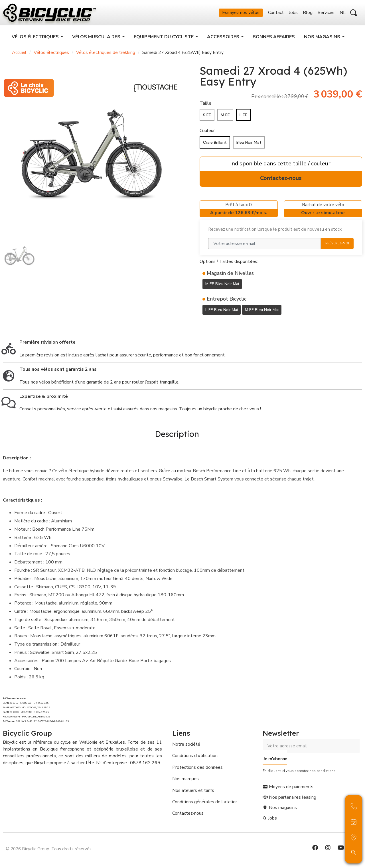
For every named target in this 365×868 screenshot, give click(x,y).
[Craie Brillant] (215, 144)
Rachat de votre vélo (323, 211)
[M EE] (225, 117)
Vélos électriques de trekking (106, 54)
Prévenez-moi (337, 245)
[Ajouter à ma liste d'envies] (203, 325)
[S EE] (207, 117)
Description (177, 435)
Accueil (19, 54)
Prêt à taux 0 (239, 211)
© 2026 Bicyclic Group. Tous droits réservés (49, 849)
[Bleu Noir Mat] (249, 144)
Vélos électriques (51, 54)
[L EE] (243, 117)
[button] (354, 14)
